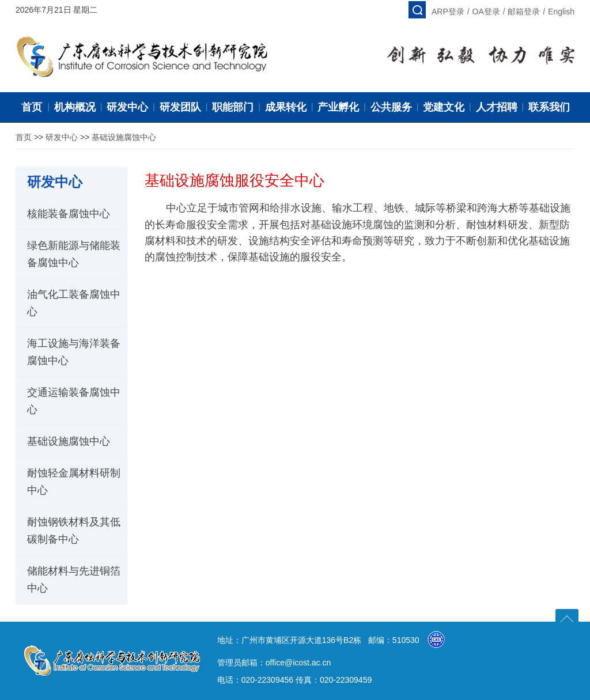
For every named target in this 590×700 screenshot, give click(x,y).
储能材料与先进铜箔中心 (74, 580)
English (561, 12)
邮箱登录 (524, 12)
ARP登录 (448, 12)
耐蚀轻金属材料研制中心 (74, 482)
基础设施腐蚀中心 (124, 137)
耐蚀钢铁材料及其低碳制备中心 (74, 531)
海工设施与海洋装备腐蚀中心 (74, 352)
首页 (24, 137)
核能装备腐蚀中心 (69, 214)
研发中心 (62, 137)
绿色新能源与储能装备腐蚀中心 (74, 254)
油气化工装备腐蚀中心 (74, 303)
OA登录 (486, 12)
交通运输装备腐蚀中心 (74, 401)
